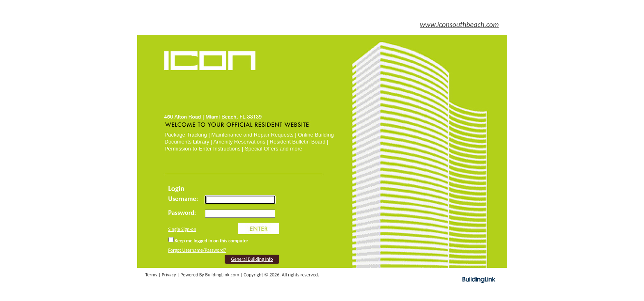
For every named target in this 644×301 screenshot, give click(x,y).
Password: (182, 213)
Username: (183, 199)
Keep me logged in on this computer (208, 240)
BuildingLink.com (222, 275)
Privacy (169, 275)
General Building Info (252, 259)
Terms (151, 275)
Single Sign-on (182, 229)
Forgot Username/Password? (197, 250)
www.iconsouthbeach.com (459, 25)
